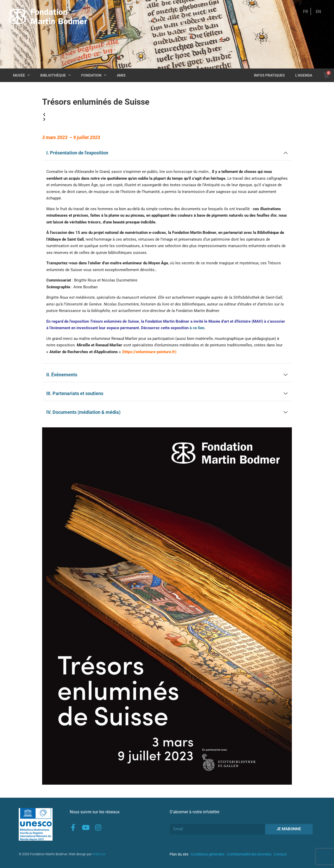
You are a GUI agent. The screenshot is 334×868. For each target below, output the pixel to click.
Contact (280, 854)
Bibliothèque (56, 75)
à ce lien (197, 328)
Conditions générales (208, 854)
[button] (167, 115)
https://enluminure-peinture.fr (149, 352)
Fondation (94, 75)
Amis (121, 75)
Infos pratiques (269, 75)
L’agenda (304, 75)
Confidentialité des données (249, 854)
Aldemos (99, 854)
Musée (21, 75)
